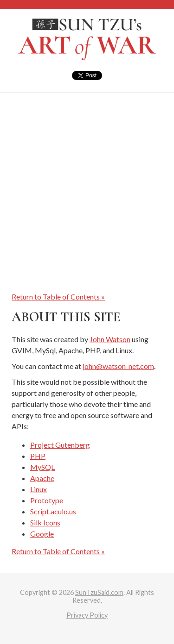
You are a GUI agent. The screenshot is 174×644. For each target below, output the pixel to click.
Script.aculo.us (53, 511)
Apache (42, 478)
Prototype (47, 500)
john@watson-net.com (118, 366)
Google (42, 534)
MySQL (42, 467)
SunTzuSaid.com (99, 592)
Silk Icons (45, 522)
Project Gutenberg (60, 445)
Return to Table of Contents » (58, 297)
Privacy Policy (87, 615)
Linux (39, 489)
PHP (38, 456)
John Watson (110, 339)
